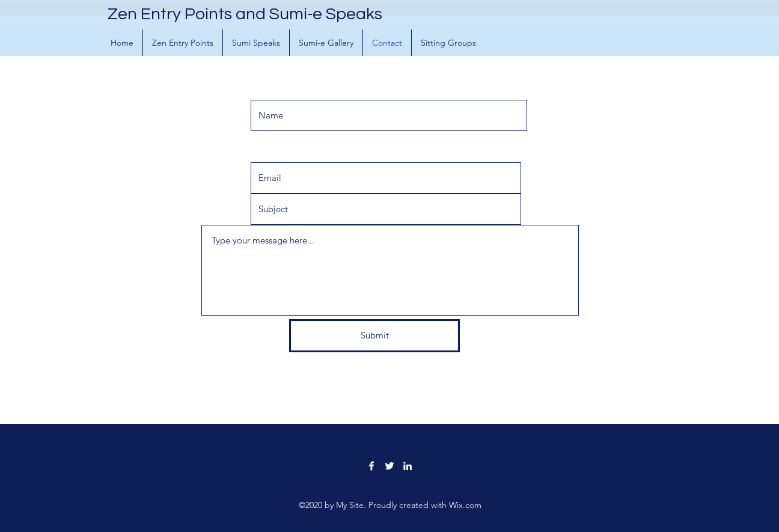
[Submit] (374, 336)
